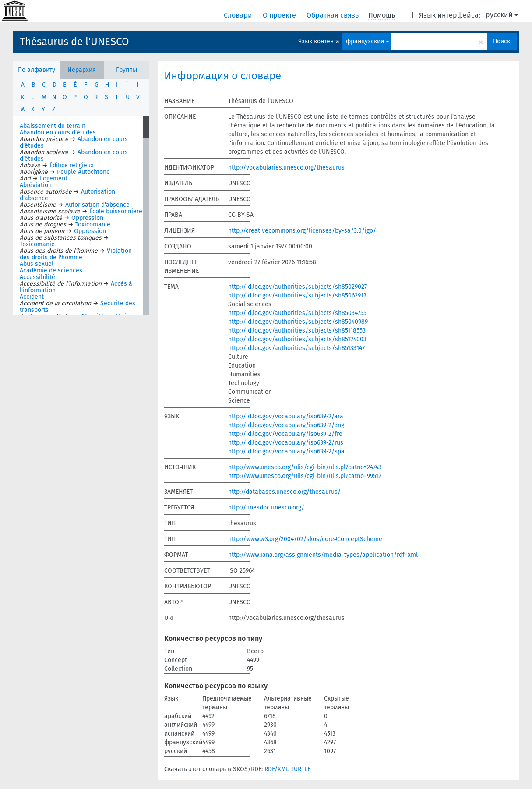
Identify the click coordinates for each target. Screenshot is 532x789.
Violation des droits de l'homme (76, 254)
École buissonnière (116, 211)
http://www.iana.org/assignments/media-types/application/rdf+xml (323, 555)
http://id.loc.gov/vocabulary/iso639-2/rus (286, 443)
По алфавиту (37, 70)
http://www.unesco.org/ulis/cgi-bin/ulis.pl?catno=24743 (305, 467)
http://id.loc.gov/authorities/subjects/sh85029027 (298, 287)
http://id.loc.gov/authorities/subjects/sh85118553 (297, 331)
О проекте (280, 15)
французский (368, 41)
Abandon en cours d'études (58, 133)
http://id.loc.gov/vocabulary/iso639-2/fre (285, 434)
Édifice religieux (72, 165)
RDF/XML (277, 769)
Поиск (502, 41)
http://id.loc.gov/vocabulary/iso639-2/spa (286, 451)
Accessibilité (37, 277)
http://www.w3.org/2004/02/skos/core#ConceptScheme (305, 539)
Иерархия (82, 70)
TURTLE (301, 769)
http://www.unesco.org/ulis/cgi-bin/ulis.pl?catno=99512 (305, 476)
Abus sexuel (37, 264)
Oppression (87, 218)
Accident (32, 297)
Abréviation (36, 185)
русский (502, 15)
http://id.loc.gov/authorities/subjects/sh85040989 (298, 322)
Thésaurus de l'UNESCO (74, 42)
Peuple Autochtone (83, 172)
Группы (127, 70)
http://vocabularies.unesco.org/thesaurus (286, 168)
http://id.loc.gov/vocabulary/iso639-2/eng (286, 425)
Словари (239, 15)
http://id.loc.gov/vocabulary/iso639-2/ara (286, 416)
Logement (54, 179)
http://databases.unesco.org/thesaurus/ (284, 492)
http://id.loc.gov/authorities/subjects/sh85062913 (297, 295)
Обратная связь (333, 15)
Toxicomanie (93, 225)
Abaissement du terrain (53, 126)
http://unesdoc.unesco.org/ (266, 508)
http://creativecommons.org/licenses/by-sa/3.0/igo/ (302, 231)
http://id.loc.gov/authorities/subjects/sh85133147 (296, 348)
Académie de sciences (51, 271)
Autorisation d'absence (97, 205)
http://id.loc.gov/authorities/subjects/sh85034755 (297, 313)
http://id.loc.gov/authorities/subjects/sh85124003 (297, 339)
